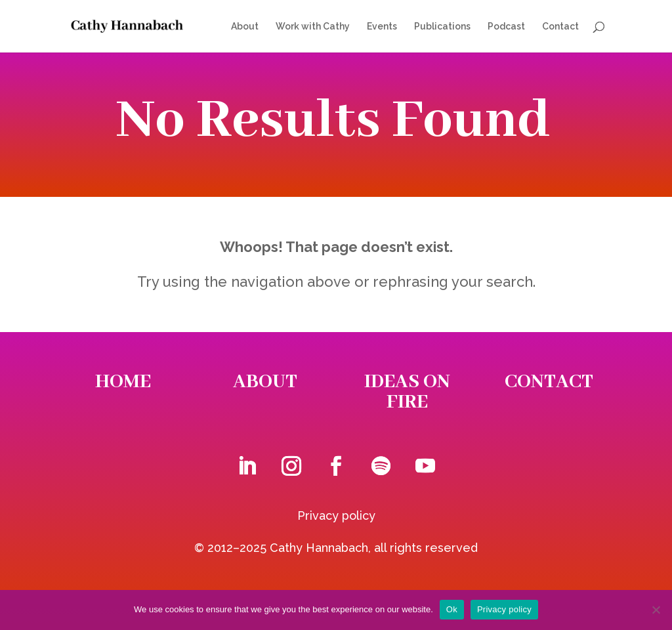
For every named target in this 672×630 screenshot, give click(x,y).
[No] (656, 610)
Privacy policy (336, 515)
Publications (442, 27)
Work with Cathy (313, 27)
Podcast (506, 27)
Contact (560, 27)
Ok (452, 609)
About (245, 27)
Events (382, 27)
